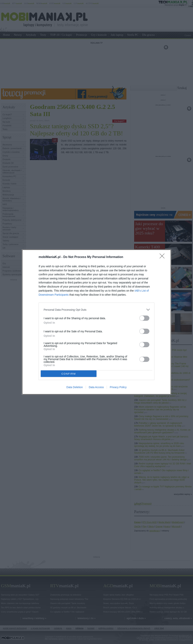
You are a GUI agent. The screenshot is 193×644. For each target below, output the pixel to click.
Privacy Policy (118, 387)
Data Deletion (75, 387)
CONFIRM (69, 374)
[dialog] (96, 322)
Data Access (96, 387)
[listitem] (96, 310)
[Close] (163, 257)
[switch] (144, 318)
